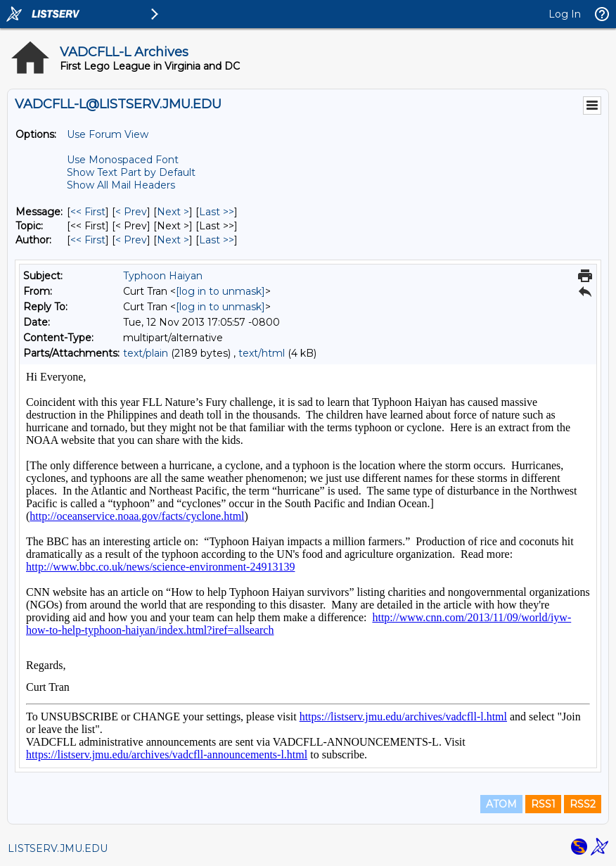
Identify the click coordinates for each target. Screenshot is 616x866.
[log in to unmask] (220, 291)
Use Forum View (108, 134)
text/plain (146, 353)
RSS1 (543, 804)
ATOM (501, 804)
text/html (262, 353)
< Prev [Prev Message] (131, 212)
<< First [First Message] (88, 212)
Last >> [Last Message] (217, 212)
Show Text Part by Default (131, 172)
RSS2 (583, 804)
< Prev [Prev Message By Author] (131, 240)
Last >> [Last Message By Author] (217, 240)
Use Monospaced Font (123, 160)
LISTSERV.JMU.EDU (58, 848)
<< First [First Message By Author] (88, 240)
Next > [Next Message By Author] (173, 240)
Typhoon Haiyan (163, 276)
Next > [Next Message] (173, 212)
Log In (565, 14)
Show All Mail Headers (121, 185)
